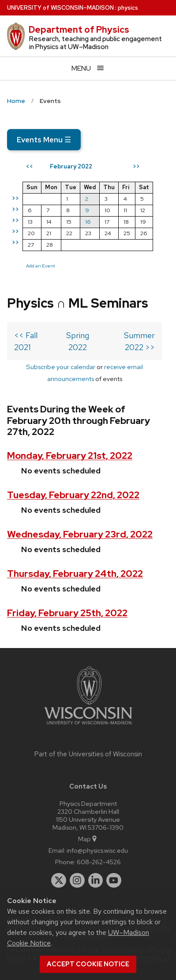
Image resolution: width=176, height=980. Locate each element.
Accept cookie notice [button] (88, 964)
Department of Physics (79, 30)
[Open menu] (88, 68)
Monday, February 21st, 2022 (70, 456)
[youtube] (114, 881)
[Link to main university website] (88, 726)
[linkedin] (96, 881)
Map (88, 839)
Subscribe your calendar (61, 367)
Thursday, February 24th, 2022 (75, 574)
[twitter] (59, 881)
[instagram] (77, 881)
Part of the (88, 754)
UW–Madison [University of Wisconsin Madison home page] (60, 8)
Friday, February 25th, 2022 (67, 613)
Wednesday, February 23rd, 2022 (80, 534)
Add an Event (41, 266)
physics (128, 8)
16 (88, 222)
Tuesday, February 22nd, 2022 (73, 495)
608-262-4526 (99, 862)
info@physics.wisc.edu (97, 850)
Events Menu (44, 140)
